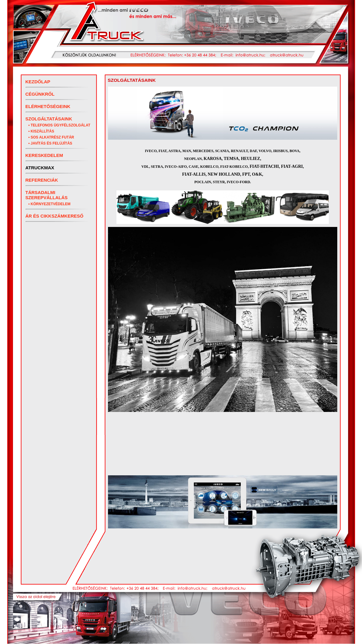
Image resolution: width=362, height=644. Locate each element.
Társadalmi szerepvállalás (46, 195)
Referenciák (42, 180)
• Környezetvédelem (49, 204)
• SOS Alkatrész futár (51, 137)
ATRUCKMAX (40, 168)
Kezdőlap (38, 82)
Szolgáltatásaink (49, 119)
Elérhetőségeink (48, 106)
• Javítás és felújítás (50, 143)
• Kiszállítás (41, 131)
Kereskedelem (44, 155)
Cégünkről (40, 94)
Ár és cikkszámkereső (54, 216)
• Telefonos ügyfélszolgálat (59, 125)
